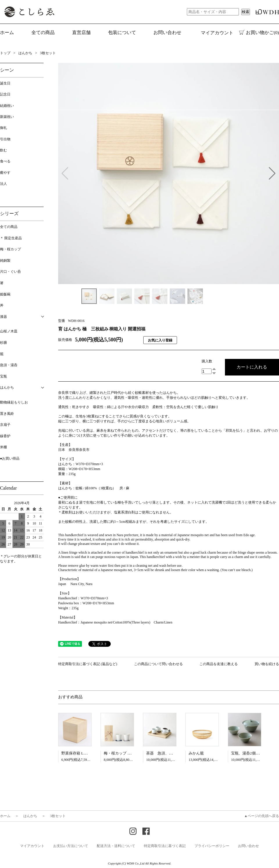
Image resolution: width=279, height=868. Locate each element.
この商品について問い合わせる (158, 664)
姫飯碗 (5, 294)
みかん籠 (196, 753)
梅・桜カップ (10, 249)
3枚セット (48, 53)
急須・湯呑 (9, 365)
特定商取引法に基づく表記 (165, 846)
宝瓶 (3, 376)
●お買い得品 (10, 458)
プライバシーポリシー (212, 846)
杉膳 (3, 343)
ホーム (7, 32)
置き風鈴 (7, 414)
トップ (5, 53)
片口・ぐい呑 (10, 272)
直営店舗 (81, 32)
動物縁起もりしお (14, 402)
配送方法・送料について (116, 846)
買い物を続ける (267, 664)
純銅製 (5, 261)
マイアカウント (217, 33)
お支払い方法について (71, 846)
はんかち (25, 53)
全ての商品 (9, 227)
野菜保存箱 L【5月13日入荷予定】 (90, 753)
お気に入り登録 (160, 340)
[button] (272, 173)
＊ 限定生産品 (11, 238)
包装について (122, 32)
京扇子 (5, 425)
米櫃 (3, 447)
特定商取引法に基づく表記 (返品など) (88, 664)
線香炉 (5, 436)
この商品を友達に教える (219, 664)
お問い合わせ (167, 32)
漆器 (3, 317)
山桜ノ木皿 (9, 331)
